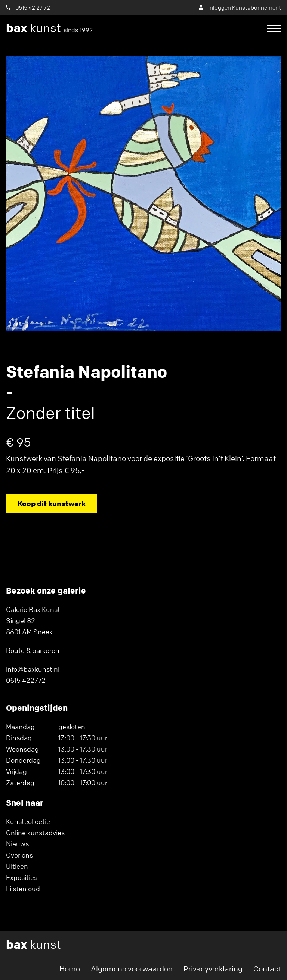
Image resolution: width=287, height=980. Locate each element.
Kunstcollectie (28, 821)
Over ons (19, 855)
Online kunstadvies (35, 833)
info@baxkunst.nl (33, 669)
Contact (267, 969)
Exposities (22, 877)
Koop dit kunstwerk (52, 503)
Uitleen (17, 866)
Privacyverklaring (213, 969)
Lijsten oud (23, 889)
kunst (50, 28)
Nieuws (17, 844)
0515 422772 (26, 680)
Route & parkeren (33, 650)
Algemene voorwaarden (132, 969)
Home (70, 969)
